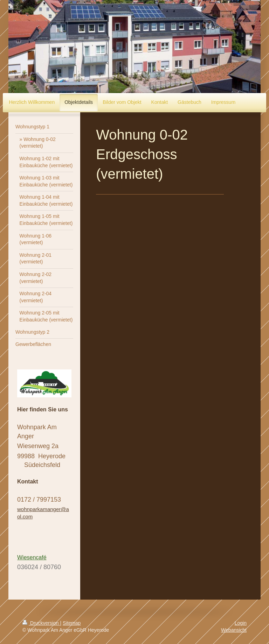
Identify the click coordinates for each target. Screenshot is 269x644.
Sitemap (72, 623)
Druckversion (41, 623)
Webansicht (234, 630)
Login (241, 623)
